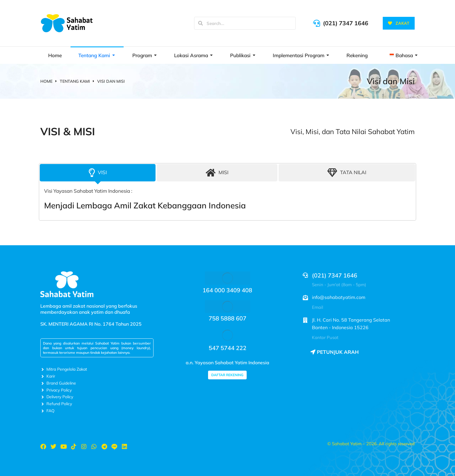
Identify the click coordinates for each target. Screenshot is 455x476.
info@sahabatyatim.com (339, 297)
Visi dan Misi (391, 81)
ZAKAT (399, 23)
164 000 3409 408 (227, 290)
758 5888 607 (228, 318)
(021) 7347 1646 (346, 23)
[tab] (98, 173)
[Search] (201, 23)
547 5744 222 (228, 348)
